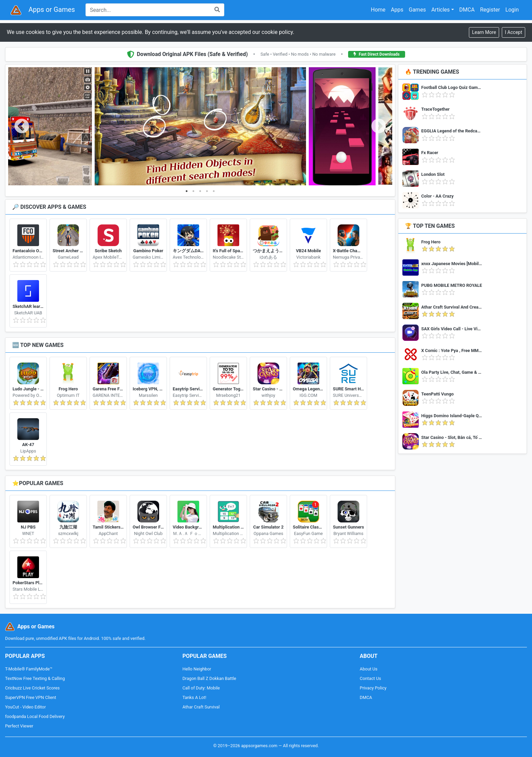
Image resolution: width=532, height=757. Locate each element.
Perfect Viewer (19, 726)
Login (512, 10)
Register (490, 10)
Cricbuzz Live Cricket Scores (32, 688)
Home (378, 10)
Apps (397, 10)
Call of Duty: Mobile (201, 688)
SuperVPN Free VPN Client (31, 697)
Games (417, 10)
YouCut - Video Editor (25, 707)
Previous (22, 127)
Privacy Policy (373, 688)
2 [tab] (193, 191)
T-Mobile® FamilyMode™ (29, 669)
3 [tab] (200, 191)
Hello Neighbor (197, 669)
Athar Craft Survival (201, 707)
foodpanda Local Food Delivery (35, 716)
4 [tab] (207, 191)
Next (379, 127)
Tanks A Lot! (194, 697)
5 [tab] (214, 191)
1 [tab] (187, 191)
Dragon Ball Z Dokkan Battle (209, 678)
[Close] (514, 32)
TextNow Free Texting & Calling (35, 678)
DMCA (467, 10)
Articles (440, 10)
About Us (368, 669)
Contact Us (370, 678)
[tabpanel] (200, 127)
